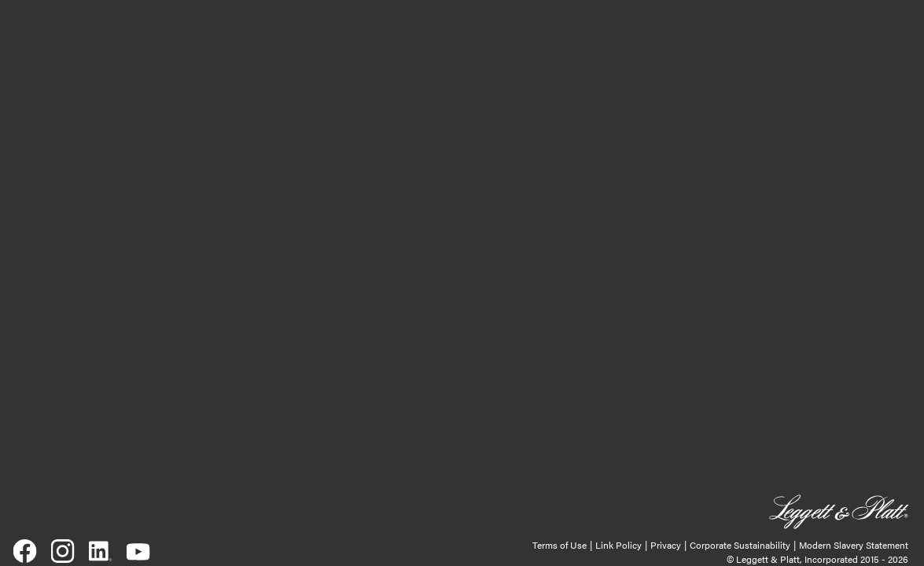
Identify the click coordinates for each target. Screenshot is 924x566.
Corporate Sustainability (740, 545)
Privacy (666, 545)
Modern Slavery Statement (854, 545)
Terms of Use (560, 545)
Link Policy (618, 545)
